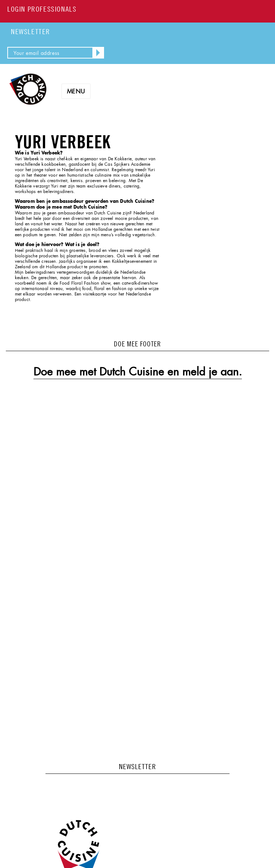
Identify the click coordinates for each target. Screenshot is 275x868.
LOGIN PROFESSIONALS (42, 9)
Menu (76, 91)
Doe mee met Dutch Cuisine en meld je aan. (138, 372)
